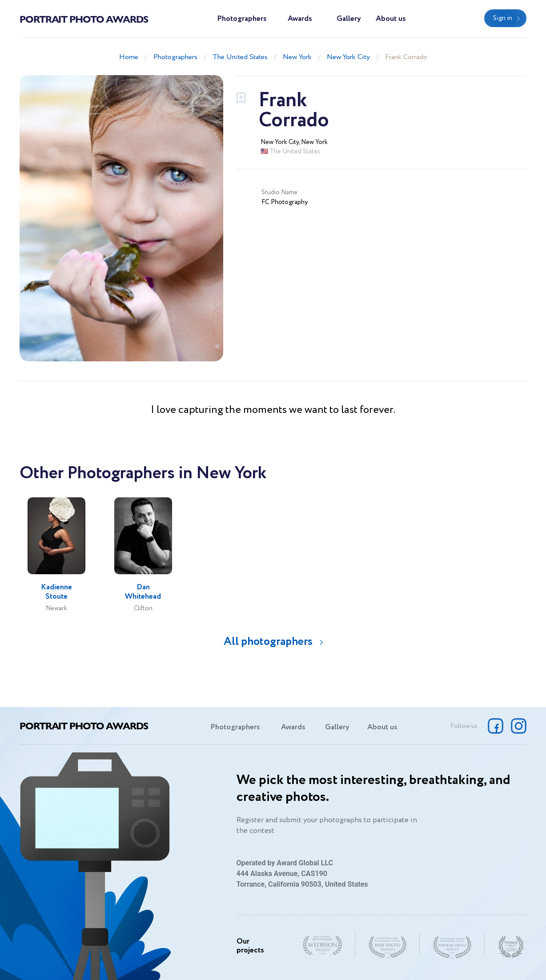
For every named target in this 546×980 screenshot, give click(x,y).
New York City (348, 57)
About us (391, 19)
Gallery (349, 19)
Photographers (242, 19)
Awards (300, 19)
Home (129, 57)
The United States (240, 57)
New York (297, 57)
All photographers (268, 642)
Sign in (503, 18)
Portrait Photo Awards (84, 19)
